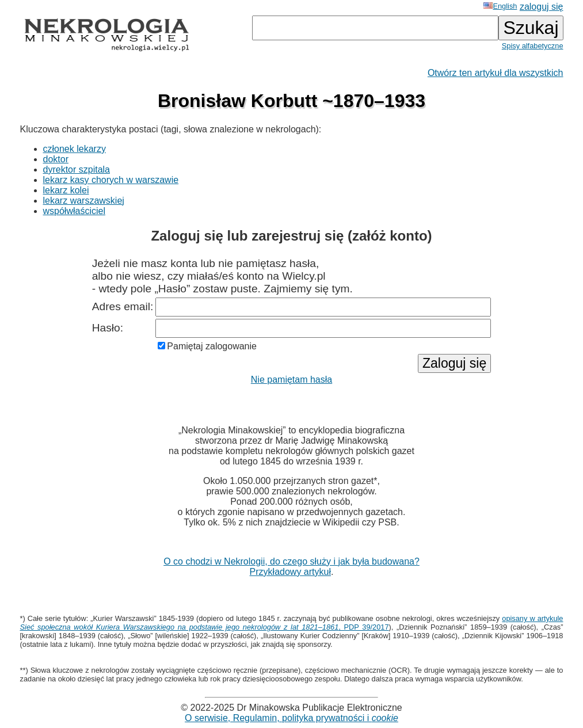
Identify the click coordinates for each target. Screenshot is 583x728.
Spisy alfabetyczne (533, 46)
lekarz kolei (66, 190)
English (500, 6)
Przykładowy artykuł (290, 572)
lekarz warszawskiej (84, 201)
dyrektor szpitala (77, 169)
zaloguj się (542, 7)
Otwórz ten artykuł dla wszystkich (496, 73)
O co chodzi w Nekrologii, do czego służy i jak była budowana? (291, 561)
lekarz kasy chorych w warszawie (111, 180)
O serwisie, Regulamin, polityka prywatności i (291, 718)
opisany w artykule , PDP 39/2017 (292, 623)
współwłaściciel (74, 211)
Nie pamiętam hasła (291, 380)
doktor (56, 159)
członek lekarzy (75, 149)
